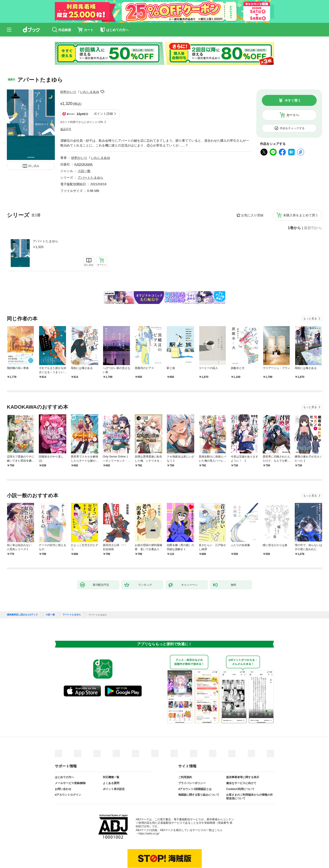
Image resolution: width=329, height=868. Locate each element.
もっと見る (310, 296)
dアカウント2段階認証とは (195, 766)
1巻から (294, 205)
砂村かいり (68, 92)
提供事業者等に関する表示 (243, 755)
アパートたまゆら (45, 219)
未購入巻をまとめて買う (301, 193)
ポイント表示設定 (114, 766)
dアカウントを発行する (148, 849)
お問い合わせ (63, 766)
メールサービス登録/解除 (70, 761)
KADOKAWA (84, 142)
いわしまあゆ (90, 92)
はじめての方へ (64, 755)
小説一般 (84, 148)
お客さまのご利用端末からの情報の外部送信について (249, 774)
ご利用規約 (185, 755)
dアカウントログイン (68, 772)
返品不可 (66, 107)
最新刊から (313, 205)
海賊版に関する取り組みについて (199, 772)
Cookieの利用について (240, 766)
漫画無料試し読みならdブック (22, 592)
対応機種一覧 (111, 755)
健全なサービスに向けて (241, 761)
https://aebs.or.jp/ (149, 811)
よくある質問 (111, 761)
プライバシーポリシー (192, 761)
